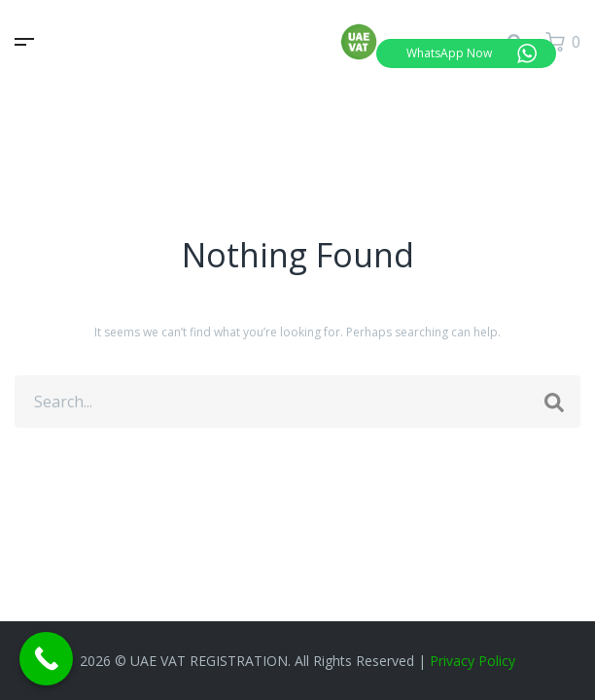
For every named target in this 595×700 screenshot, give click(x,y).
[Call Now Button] (46, 659)
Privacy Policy (472, 661)
